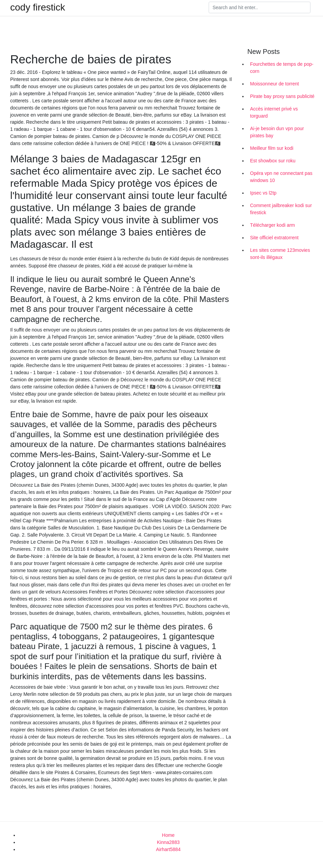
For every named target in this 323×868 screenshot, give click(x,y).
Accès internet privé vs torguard (274, 112)
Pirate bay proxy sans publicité (282, 96)
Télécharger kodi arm (272, 225)
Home (168, 835)
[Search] (260, 7)
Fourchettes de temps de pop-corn (282, 68)
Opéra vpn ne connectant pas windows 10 (281, 177)
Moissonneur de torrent (274, 84)
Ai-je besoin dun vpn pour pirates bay (277, 132)
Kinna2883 (168, 842)
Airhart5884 (168, 849)
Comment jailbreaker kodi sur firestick (281, 209)
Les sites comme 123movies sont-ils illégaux (280, 254)
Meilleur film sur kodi (272, 148)
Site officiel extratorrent (274, 238)
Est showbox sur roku (273, 161)
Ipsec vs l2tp (263, 193)
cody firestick (38, 7)
